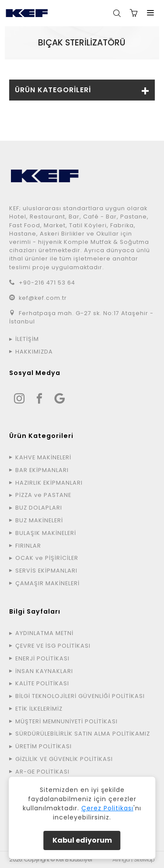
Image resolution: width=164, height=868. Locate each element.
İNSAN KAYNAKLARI (44, 671)
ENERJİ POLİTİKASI (42, 658)
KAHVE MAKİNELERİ (43, 457)
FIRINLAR (28, 546)
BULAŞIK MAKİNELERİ (46, 533)
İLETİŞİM (27, 339)
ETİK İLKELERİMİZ (39, 709)
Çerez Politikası (107, 808)
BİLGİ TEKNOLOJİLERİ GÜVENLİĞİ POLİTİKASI (80, 696)
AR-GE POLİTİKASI (42, 772)
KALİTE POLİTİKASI (42, 683)
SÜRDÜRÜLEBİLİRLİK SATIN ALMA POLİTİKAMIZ (83, 734)
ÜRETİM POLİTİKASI (44, 746)
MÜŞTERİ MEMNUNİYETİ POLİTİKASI (66, 721)
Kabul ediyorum (82, 840)
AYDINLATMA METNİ (44, 633)
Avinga (121, 859)
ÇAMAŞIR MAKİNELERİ (47, 583)
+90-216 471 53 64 (47, 283)
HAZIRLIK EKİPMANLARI (49, 483)
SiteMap (144, 859)
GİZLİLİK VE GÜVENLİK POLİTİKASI (64, 759)
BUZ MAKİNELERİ (39, 520)
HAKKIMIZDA (34, 352)
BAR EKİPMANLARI (42, 470)
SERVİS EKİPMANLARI (46, 571)
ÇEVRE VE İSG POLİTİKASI (53, 646)
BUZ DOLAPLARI (39, 508)
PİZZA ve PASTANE (43, 495)
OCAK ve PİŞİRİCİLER (47, 558)
